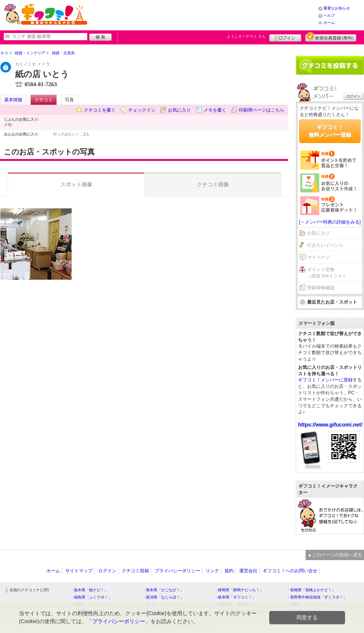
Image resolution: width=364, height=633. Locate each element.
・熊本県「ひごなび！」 (163, 590)
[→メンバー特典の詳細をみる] (330, 222)
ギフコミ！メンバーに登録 (325, 380)
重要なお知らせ (337, 8)
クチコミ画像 (213, 184)
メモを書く (215, 110)
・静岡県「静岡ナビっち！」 (239, 590)
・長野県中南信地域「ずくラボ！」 (317, 597)
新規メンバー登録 (331, 37)
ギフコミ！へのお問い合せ (290, 571)
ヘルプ (329, 15)
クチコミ (44, 100)
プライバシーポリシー (177, 571)
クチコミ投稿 (135, 571)
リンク (212, 571)
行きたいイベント (325, 245)
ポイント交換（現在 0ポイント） (327, 273)
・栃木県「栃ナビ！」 (89, 590)
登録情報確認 (321, 288)
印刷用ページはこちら (262, 110)
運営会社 (248, 571)
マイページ (318, 257)
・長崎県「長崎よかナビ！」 (311, 590)
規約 (229, 571)
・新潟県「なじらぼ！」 (163, 597)
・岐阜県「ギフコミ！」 (235, 597)
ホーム (329, 23)
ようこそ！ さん (246, 36)
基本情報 (13, 100)
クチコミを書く (100, 110)
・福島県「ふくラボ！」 (91, 597)
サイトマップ (79, 571)
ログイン (285, 37)
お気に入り (179, 110)
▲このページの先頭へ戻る (335, 555)
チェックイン (142, 110)
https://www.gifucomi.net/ (330, 425)
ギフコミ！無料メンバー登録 (330, 131)
